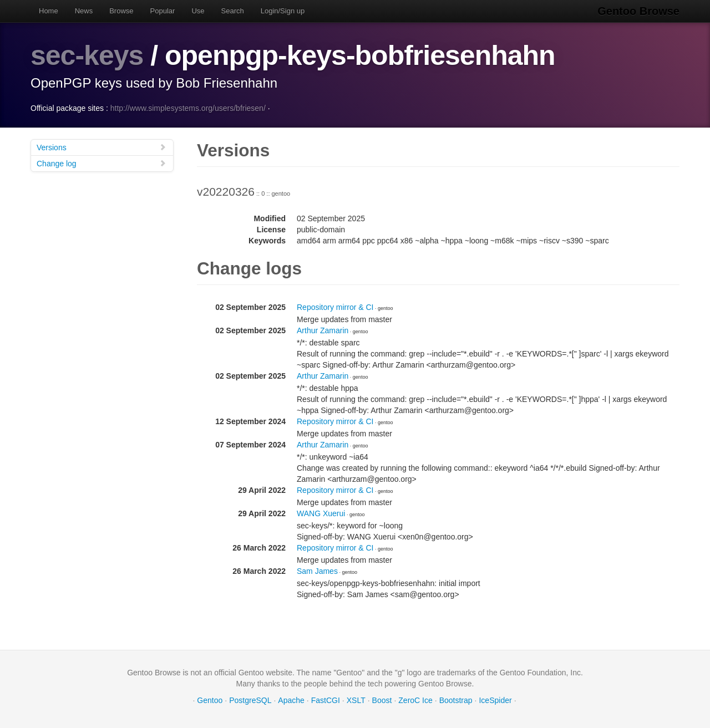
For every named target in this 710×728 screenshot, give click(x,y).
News (84, 11)
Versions (102, 147)
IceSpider (495, 700)
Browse (121, 11)
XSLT (356, 700)
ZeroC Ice (415, 700)
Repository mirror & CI (335, 307)
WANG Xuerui (321, 513)
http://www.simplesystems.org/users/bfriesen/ (188, 108)
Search (233, 11)
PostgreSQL (250, 700)
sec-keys (87, 55)
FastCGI (326, 700)
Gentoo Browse (638, 11)
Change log (102, 163)
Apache (291, 700)
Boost (382, 700)
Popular (163, 11)
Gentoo (210, 700)
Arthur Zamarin (323, 330)
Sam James (317, 571)
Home (49, 11)
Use (198, 11)
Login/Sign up (283, 11)
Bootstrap (456, 700)
